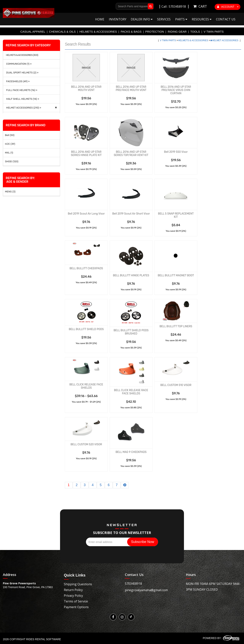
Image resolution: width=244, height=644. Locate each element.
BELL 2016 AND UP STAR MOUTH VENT (86, 88)
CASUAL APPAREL (33, 32)
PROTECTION (155, 32)
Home (100, 19)
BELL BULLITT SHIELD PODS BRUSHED (131, 332)
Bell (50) (10, 135)
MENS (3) (10, 192)
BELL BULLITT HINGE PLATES (131, 275)
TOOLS (195, 32)
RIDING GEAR (177, 32)
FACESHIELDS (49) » (17, 81)
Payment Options (76, 607)
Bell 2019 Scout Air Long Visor (86, 214)
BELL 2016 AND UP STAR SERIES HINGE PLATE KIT (86, 154)
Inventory (118, 19)
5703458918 (133, 584)
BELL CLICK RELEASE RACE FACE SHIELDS (131, 392)
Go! (150, 6)
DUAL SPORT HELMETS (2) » (22, 73)
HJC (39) (10, 144)
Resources (202, 19)
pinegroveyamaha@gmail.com (146, 590)
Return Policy (73, 590)
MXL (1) (9, 153)
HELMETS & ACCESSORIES (98, 32)
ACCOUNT (228, 7)
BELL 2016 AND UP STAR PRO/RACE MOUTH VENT (131, 88)
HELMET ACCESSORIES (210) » (23, 108)
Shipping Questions (78, 584)
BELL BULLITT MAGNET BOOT (176, 275)
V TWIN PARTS (214, 32)
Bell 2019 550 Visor (176, 152)
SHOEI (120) (12, 161)
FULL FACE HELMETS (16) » (21, 90)
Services (164, 19)
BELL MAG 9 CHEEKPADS (131, 452)
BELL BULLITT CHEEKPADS (86, 268)
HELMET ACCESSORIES (225, 40)
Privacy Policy (73, 596)
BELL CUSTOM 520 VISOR (86, 444)
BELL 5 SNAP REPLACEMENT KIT (176, 215)
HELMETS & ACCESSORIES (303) (22, 55)
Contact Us (226, 19)
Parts (181, 19)
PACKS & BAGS (131, 32)
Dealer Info (142, 19)
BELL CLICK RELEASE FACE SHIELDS (86, 386)
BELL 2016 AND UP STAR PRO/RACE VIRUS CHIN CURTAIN (176, 90)
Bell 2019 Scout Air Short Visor (131, 214)
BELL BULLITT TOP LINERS (176, 326)
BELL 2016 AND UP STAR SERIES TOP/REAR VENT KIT (131, 154)
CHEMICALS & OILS (62, 32)
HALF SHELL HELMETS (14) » (22, 99)
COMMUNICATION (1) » (18, 64)
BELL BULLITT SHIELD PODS (86, 329)
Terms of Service (76, 601)
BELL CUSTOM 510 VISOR (176, 385)
